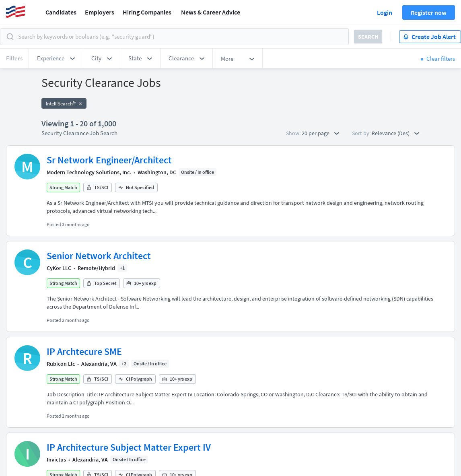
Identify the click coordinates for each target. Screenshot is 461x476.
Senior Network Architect (99, 256)
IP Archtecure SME (84, 351)
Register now (429, 12)
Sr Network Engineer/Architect (109, 160)
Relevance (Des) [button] (395, 133)
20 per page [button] (320, 133)
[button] (56, 58)
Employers (100, 12)
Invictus (56, 460)
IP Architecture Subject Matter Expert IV (129, 447)
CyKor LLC (59, 268)
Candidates (61, 12)
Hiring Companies (147, 12)
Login (385, 12)
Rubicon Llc (61, 364)
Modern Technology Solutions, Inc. (89, 172)
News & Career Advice (211, 12)
